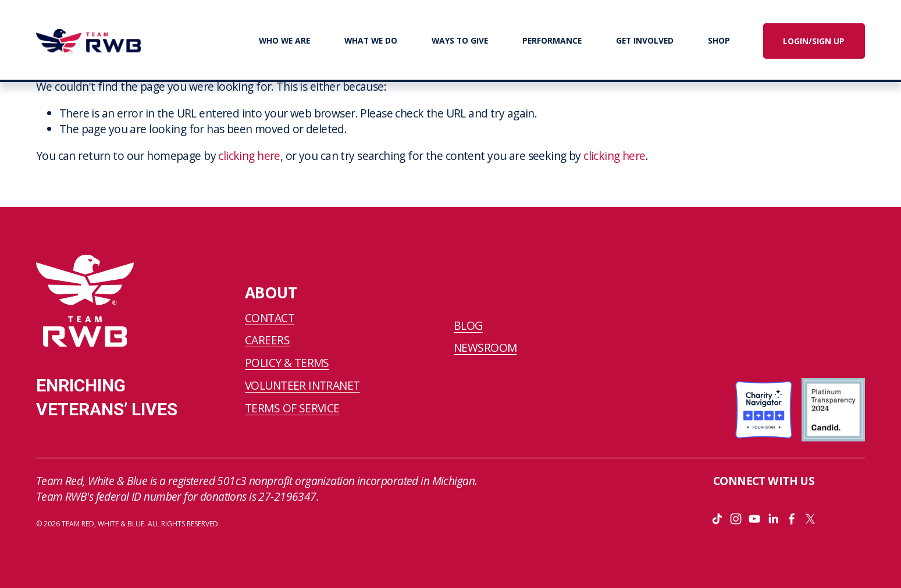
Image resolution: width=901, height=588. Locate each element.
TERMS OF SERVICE (292, 408)
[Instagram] (736, 519)
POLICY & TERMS (287, 363)
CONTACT (270, 318)
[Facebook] (792, 519)
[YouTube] (754, 519)
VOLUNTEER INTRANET (302, 386)
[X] (810, 519)
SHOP (719, 40)
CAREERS (267, 340)
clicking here (249, 156)
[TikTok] (717, 519)
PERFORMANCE (552, 40)
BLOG (468, 326)
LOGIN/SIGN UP (814, 41)
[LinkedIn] (773, 519)
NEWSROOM (485, 348)
